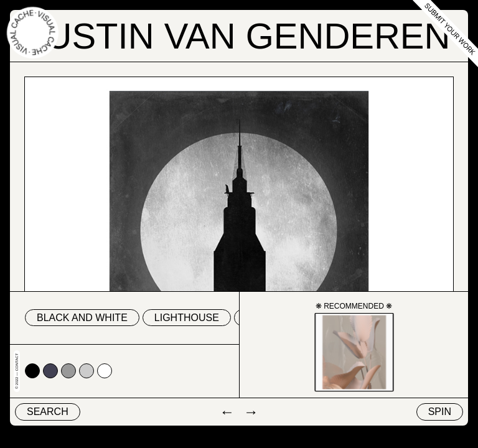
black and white (82, 318)
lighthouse (187, 318)
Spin (440, 412)
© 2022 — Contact (17, 371)
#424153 (50, 371)
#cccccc (87, 371)
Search (48, 412)
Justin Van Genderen (239, 36)
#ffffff (105, 371)
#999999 (68, 371)
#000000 (32, 371)
